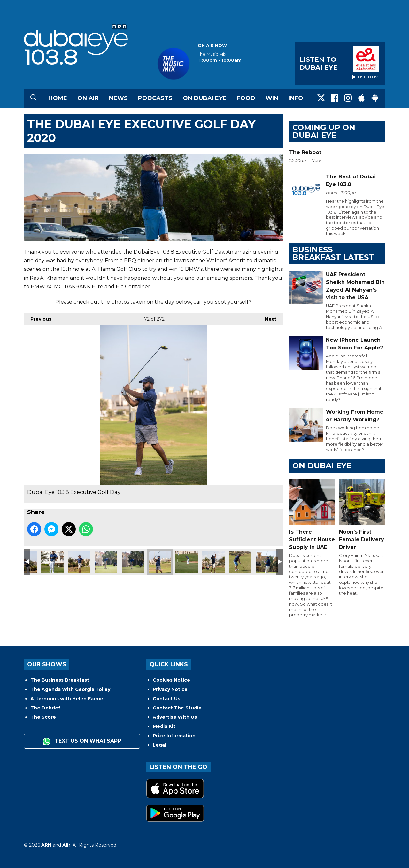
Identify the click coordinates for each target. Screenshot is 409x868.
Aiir (66, 845)
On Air (88, 98)
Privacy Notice (170, 689)
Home (58, 98)
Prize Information (174, 736)
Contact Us (166, 699)
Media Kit (164, 726)
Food (246, 98)
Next (267, 317)
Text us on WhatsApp (82, 741)
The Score (43, 717)
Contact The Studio (177, 708)
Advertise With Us (175, 717)
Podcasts (155, 98)
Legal (159, 745)
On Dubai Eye (205, 98)
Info (296, 98)
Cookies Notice (171, 680)
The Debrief (45, 708)
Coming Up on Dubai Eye (324, 131)
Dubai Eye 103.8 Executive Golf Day (52, 562)
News (118, 98)
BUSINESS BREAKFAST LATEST (333, 253)
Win (272, 98)
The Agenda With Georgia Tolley (70, 689)
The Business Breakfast (60, 680)
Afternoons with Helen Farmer (68, 699)
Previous (38, 317)
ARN (46, 845)
